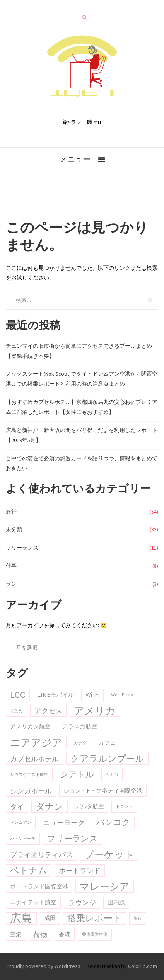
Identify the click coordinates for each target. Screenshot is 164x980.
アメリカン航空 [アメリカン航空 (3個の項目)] (30, 726)
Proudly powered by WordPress (43, 966)
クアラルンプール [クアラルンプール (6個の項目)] (107, 759)
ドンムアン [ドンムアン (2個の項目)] (21, 823)
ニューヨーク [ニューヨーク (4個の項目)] (64, 823)
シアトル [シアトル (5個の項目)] (77, 774)
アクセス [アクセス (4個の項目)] (48, 711)
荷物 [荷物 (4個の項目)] (40, 935)
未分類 (14, 529)
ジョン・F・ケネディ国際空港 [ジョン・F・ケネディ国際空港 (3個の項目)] (103, 791)
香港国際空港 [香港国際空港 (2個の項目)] (95, 935)
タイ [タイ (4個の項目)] (17, 807)
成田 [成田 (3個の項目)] (50, 918)
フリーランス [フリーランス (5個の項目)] (73, 839)
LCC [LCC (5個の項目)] (18, 695)
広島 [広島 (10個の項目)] (21, 918)
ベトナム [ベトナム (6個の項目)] (29, 870)
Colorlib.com (143, 966)
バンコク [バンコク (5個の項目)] (113, 822)
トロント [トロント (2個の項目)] (124, 807)
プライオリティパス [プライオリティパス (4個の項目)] (41, 855)
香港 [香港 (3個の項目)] (65, 934)
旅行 (11, 512)
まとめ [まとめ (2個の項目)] (16, 711)
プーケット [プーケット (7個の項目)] (109, 855)
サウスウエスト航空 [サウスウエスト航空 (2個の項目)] (29, 775)
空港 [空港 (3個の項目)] (16, 934)
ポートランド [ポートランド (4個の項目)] (80, 870)
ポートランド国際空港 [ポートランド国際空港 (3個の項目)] (39, 886)
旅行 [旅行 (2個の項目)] (138, 918)
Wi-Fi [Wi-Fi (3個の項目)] (92, 695)
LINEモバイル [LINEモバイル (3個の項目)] (56, 695)
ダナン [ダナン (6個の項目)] (50, 807)
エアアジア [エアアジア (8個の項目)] (36, 743)
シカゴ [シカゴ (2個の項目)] (112, 775)
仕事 (11, 566)
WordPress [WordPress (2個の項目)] (122, 695)
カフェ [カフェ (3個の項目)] (107, 743)
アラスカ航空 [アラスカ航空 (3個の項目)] (80, 726)
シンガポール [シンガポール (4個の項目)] (31, 791)
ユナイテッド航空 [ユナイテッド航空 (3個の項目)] (33, 902)
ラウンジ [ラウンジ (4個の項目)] (82, 903)
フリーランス (22, 548)
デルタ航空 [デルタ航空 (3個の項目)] (90, 806)
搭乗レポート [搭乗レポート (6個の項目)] (95, 918)
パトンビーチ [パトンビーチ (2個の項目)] (23, 839)
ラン (11, 584)
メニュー (75, 159)
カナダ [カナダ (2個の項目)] (80, 743)
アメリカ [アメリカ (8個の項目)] (95, 711)
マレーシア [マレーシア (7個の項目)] (105, 887)
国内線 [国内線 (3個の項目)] (116, 902)
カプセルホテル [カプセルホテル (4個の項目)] (34, 759)
